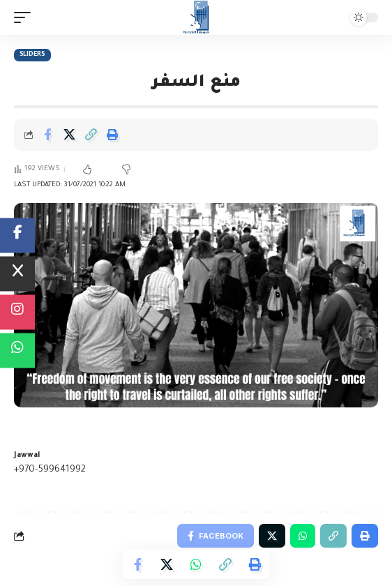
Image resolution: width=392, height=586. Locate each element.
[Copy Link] (91, 135)
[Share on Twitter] (69, 135)
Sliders (32, 55)
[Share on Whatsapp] (196, 564)
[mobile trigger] (26, 17)
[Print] (112, 135)
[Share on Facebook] (47, 135)
